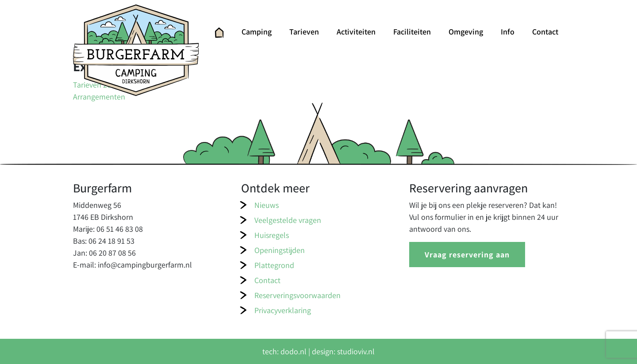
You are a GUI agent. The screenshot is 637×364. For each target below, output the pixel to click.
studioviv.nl (356, 351)
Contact (545, 32)
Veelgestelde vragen (288, 220)
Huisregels (272, 235)
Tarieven (304, 32)
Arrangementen (99, 97)
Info (508, 32)
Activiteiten (356, 32)
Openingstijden (280, 250)
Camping (257, 32)
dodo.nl (294, 351)
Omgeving (466, 32)
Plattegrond (274, 265)
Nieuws (267, 205)
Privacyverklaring (283, 310)
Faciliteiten (412, 32)
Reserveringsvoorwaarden (297, 295)
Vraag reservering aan (467, 255)
